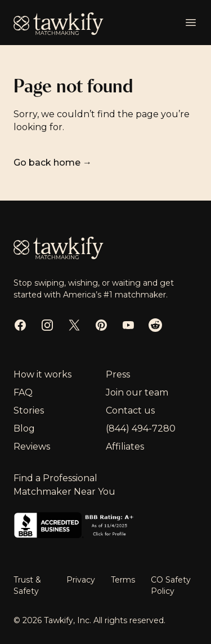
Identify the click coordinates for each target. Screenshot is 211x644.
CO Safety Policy (171, 585)
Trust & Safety (27, 585)
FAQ (23, 392)
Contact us (130, 410)
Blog (24, 428)
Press (118, 374)
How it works (42, 374)
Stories (29, 410)
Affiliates (125, 447)
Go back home (53, 163)
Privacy (82, 580)
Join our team (137, 392)
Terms (124, 580)
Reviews (32, 447)
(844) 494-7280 (141, 428)
